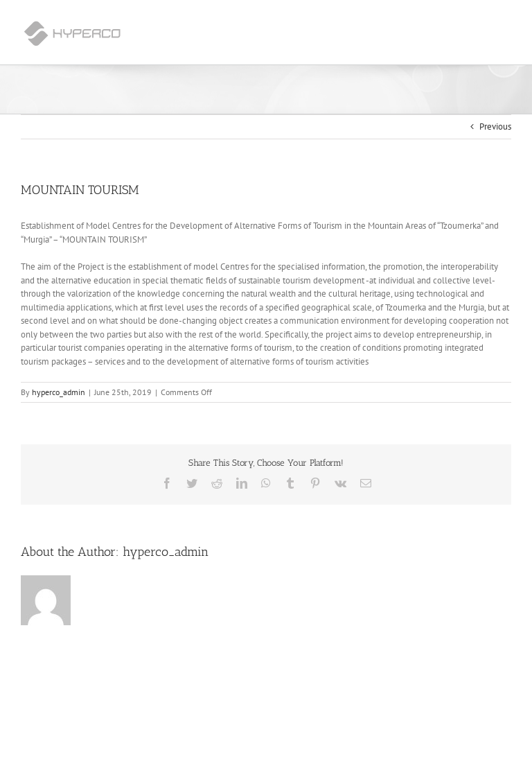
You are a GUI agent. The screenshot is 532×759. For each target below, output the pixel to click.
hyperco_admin (59, 392)
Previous (495, 127)
